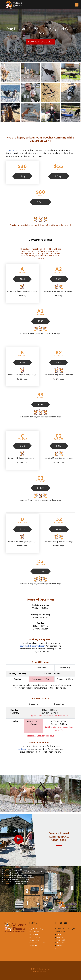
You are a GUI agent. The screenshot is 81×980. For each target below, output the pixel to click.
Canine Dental (34, 940)
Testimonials (61, 940)
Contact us (11, 150)
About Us (60, 937)
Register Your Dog (36, 929)
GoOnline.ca (44, 971)
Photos (59, 945)
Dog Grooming (35, 937)
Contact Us (61, 934)
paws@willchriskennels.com (32, 646)
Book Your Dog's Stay (40, 42)
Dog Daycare (34, 932)
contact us (23, 749)
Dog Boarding (34, 934)
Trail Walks (33, 945)
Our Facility (61, 943)
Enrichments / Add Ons (37, 943)
